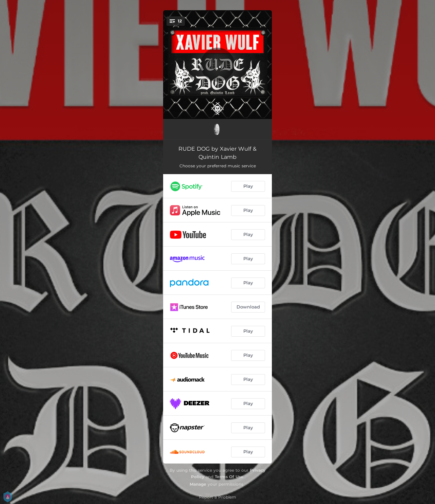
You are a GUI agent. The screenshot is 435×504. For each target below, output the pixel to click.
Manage (198, 484)
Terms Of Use (229, 477)
